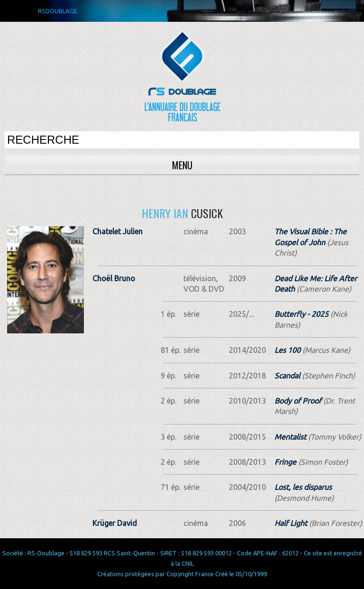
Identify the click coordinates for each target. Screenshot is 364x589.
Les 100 (287, 350)
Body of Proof (298, 401)
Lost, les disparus (303, 487)
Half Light (291, 523)
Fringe (285, 462)
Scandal (287, 376)
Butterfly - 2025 (301, 314)
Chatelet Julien (118, 231)
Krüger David (115, 523)
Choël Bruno (114, 278)
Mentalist (290, 437)
